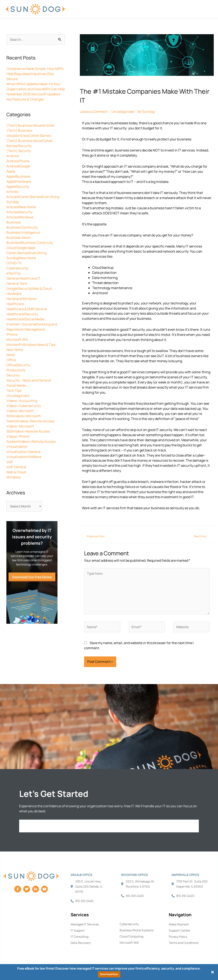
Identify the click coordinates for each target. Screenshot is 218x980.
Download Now (109, 974)
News (11, 355)
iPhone (12, 334)
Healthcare (15, 304)
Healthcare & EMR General (27, 309)
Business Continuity (22, 227)
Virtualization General (23, 452)
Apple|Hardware (19, 181)
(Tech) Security (19, 151)
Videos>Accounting (22, 401)
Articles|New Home (21, 207)
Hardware (14, 294)
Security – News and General (29, 380)
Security (13, 375)
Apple (11, 171)
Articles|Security (19, 212)
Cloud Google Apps (21, 248)
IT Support (78, 930)
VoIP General (16, 467)
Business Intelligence (23, 232)
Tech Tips (14, 390)
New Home (15, 350)
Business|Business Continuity (30, 243)
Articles (12, 192)
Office (11, 360)
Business (14, 222)
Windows (14, 477)
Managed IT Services (85, 924)
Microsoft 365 (17, 339)
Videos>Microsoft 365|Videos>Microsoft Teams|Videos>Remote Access (30, 416)
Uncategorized (18, 396)
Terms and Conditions (184, 943)
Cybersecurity (17, 268)
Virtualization (17, 447)
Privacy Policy (178, 937)
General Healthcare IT (23, 278)
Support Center (179, 930)
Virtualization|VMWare (24, 457)
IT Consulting (80, 937)
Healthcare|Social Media (25, 319)
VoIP (10, 462)
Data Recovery (81, 943)
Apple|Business (18, 176)
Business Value (18, 238)
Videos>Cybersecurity (24, 406)
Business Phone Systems (137, 930)
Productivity (16, 370)
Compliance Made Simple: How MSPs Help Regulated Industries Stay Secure (35, 74)
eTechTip (14, 273)
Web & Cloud (16, 472)
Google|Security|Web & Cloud (29, 288)
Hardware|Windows (22, 299)
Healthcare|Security (22, 314)
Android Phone (18, 161)
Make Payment (179, 924)
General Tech (17, 283)
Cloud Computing (131, 936)
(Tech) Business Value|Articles (30, 125)
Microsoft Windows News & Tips (31, 345)
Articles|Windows (20, 217)
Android (12, 156)
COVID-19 (14, 263)
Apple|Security (18, 187)
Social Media (16, 385)
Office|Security (18, 365)
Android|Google (18, 166)
